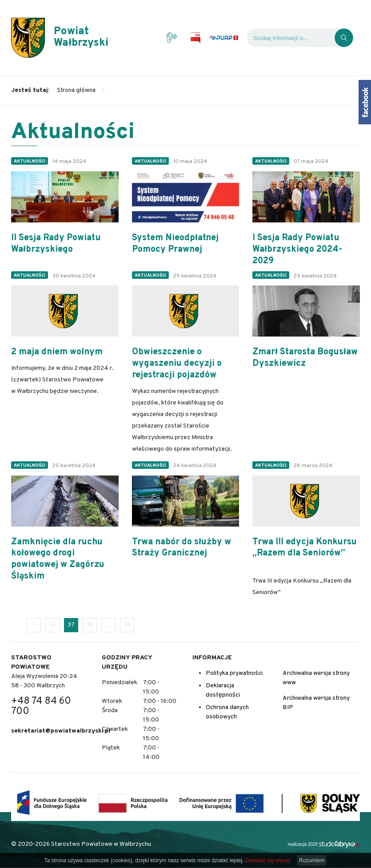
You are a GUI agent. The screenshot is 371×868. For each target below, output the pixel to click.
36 (52, 625)
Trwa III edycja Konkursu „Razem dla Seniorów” (305, 548)
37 (71, 625)
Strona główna (76, 90)
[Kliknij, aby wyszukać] (344, 38)
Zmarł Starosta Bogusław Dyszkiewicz (305, 358)
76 (127, 625)
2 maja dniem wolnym (57, 352)
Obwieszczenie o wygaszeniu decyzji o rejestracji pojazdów (177, 364)
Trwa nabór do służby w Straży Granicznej (182, 548)
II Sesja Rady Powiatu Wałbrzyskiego (56, 244)
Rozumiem (312, 860)
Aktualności (30, 161)
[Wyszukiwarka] (291, 38)
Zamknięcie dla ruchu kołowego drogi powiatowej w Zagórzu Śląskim (58, 560)
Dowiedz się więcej (268, 860)
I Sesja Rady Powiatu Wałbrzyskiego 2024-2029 (297, 250)
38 (90, 625)
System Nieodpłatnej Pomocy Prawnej (175, 244)
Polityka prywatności (234, 673)
